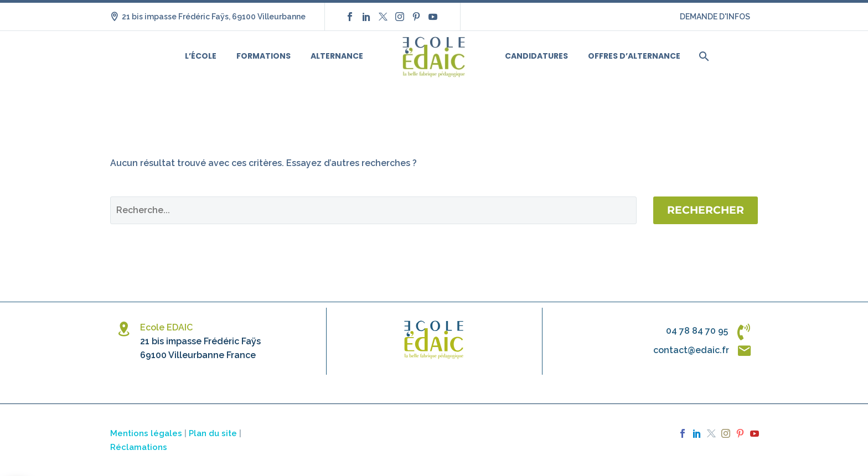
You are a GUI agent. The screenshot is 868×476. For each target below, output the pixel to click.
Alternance (337, 56)
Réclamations (139, 447)
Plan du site (213, 433)
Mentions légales (146, 433)
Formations (263, 56)
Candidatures (536, 56)
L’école (201, 56)
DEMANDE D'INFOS (715, 17)
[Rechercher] (703, 56)
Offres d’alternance (634, 56)
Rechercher (706, 210)
